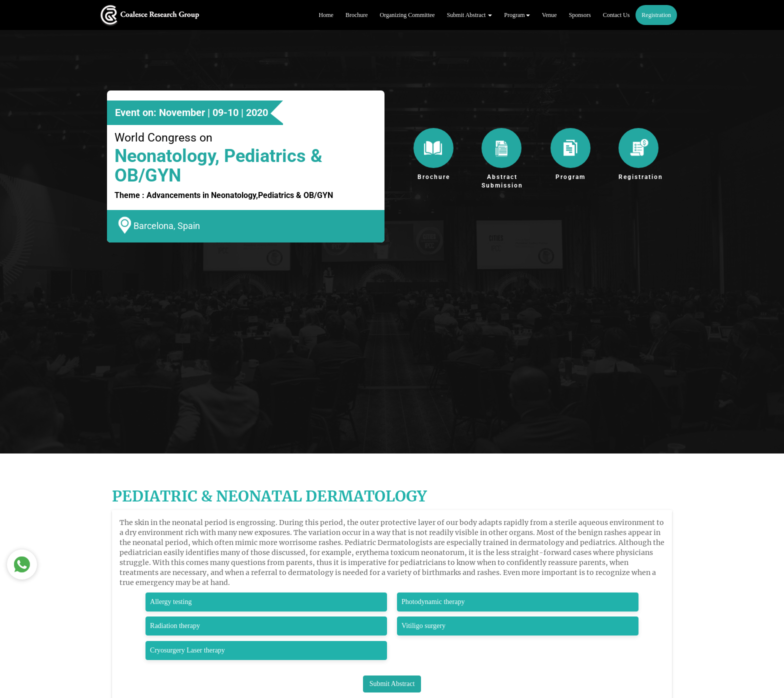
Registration (656, 15)
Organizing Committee (407, 15)
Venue (549, 15)
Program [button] (517, 15)
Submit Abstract (392, 684)
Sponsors (580, 15)
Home (326, 15)
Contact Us (616, 15)
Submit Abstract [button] (470, 15)
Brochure (357, 15)
